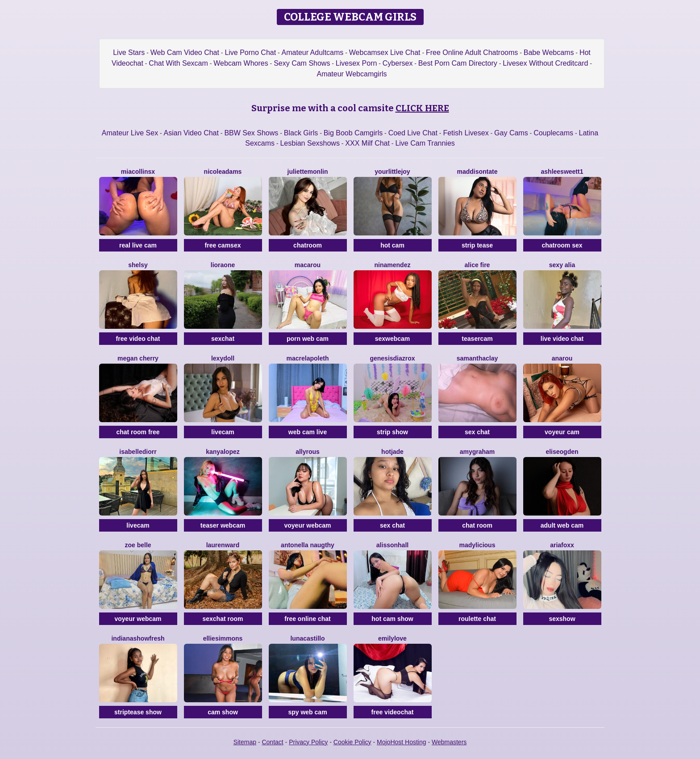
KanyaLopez (223, 452)
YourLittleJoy (392, 172)
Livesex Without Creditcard (545, 63)
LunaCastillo (307, 638)
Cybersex (398, 63)
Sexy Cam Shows (302, 63)
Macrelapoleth (308, 358)
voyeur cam (562, 432)
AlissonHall (392, 545)
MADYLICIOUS (477, 545)
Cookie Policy (352, 742)
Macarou (308, 265)
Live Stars (129, 52)
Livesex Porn (356, 63)
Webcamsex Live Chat (385, 52)
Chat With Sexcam (178, 63)
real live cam (138, 245)
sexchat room (223, 619)
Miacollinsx (138, 172)
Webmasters (449, 742)
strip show (392, 432)
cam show (223, 712)
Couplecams (553, 133)
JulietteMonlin (308, 172)
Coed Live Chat (413, 133)
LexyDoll (223, 358)
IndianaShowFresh (138, 638)
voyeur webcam (307, 525)
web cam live (308, 432)
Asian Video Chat (191, 133)
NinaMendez (393, 265)
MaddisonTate (477, 172)
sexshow (562, 619)
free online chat (307, 619)
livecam (223, 432)
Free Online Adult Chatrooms (472, 52)
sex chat (477, 432)
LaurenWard (223, 545)
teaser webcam (223, 525)
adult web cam (562, 525)
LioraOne (223, 265)
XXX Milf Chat (367, 143)
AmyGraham (477, 452)
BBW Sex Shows (251, 133)
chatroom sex (562, 245)
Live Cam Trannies (425, 143)
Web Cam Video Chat (185, 52)
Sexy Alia (562, 265)
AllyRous (308, 452)
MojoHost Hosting (402, 742)
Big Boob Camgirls (353, 133)
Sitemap (245, 742)
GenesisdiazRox (392, 358)
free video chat (138, 339)
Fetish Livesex (466, 133)
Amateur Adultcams (313, 52)
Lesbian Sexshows (310, 143)
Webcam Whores (241, 63)
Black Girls (301, 133)
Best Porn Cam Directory (458, 63)
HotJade (392, 452)
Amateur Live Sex (130, 133)
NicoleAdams (223, 172)
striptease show (138, 712)
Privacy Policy (308, 742)
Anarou (562, 358)
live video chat (562, 339)
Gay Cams (511, 133)
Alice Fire (477, 265)
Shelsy (138, 265)
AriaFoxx (562, 545)
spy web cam (307, 712)
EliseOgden (562, 452)
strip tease (477, 245)
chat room (477, 525)
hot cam (392, 245)
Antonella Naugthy (308, 545)
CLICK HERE (422, 108)
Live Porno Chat (250, 52)
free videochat (393, 712)
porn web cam (308, 339)
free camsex (223, 245)
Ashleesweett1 (562, 172)
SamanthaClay (477, 358)
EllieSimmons (223, 638)
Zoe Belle (138, 545)
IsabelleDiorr (138, 452)
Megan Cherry (138, 358)
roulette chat (477, 619)
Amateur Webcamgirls (352, 74)
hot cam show (392, 619)
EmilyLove (392, 638)
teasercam (477, 339)
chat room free (138, 432)
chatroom (308, 245)
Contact (272, 742)
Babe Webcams (549, 52)
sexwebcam (393, 339)
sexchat (223, 339)
